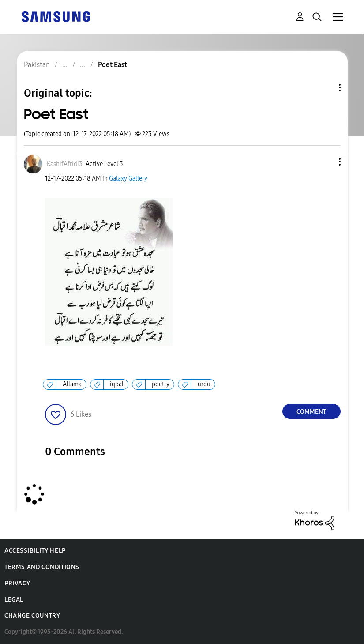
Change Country (32, 616)
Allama (72, 384)
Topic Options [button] (325, 88)
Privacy (17, 583)
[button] (325, 162)
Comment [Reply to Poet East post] (311, 412)
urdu (204, 384)
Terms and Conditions (42, 567)
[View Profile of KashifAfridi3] (65, 164)
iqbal (117, 384)
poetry (161, 384)
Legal (14, 600)
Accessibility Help (35, 551)
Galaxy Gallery (128, 179)
